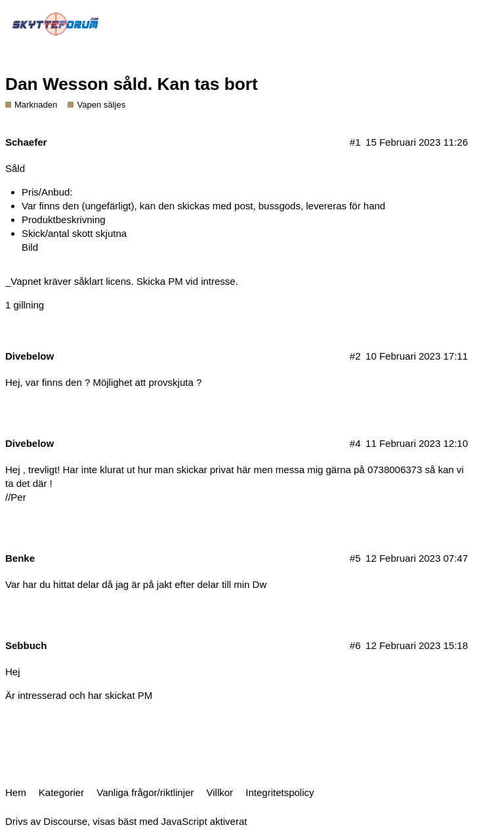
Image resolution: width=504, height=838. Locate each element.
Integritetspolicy (280, 792)
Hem (16, 792)
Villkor (220, 792)
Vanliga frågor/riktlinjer (145, 792)
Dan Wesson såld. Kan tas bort (132, 84)
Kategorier (61, 792)
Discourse (65, 821)
